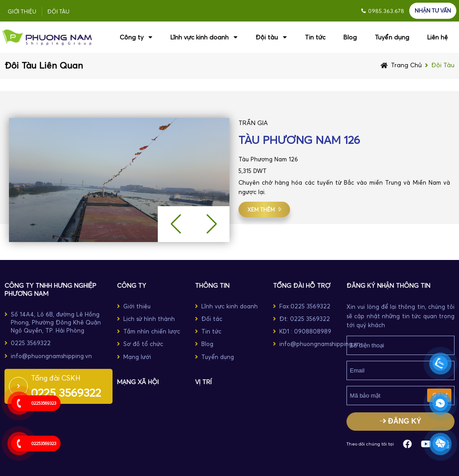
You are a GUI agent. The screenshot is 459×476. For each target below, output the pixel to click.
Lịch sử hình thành (149, 319)
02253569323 (44, 403)
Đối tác (212, 319)
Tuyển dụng (392, 37)
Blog (350, 37)
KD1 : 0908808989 (305, 331)
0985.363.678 (386, 11)
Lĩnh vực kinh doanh (204, 37)
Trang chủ (406, 65)
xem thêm (261, 210)
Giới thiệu (22, 11)
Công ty (136, 37)
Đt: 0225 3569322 (305, 319)
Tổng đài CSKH (56, 378)
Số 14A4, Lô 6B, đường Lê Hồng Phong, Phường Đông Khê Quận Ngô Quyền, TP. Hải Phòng (56, 322)
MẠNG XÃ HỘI (138, 382)
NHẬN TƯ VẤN (433, 11)
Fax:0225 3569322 (305, 306)
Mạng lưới (137, 357)
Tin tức (315, 37)
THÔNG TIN (212, 286)
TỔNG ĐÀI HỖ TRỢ (302, 286)
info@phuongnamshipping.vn (51, 356)
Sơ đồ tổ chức (143, 344)
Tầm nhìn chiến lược (152, 331)
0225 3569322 (31, 343)
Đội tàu (58, 11)
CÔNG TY (132, 286)
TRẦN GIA (253, 123)
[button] (212, 224)
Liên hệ (437, 37)
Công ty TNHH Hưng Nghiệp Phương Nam (50, 290)
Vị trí (203, 382)
